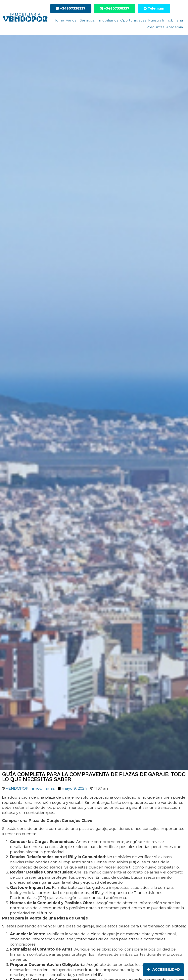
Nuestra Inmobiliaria (166, 20)
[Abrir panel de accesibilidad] (164, 970)
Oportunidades (133, 20)
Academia (175, 27)
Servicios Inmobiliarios (99, 20)
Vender (72, 20)
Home (59, 20)
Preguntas (155, 27)
